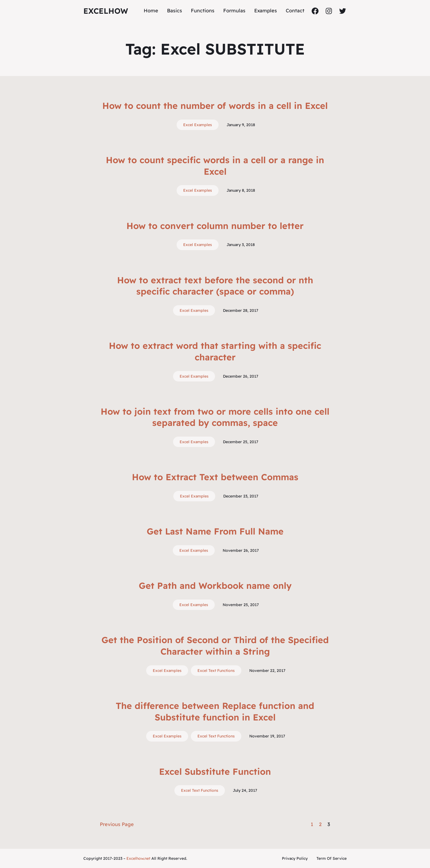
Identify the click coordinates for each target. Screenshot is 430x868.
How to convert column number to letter (215, 226)
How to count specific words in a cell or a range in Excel (215, 166)
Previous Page (117, 824)
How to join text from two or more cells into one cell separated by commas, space (215, 417)
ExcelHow (106, 11)
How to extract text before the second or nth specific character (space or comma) (215, 286)
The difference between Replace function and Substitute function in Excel (215, 711)
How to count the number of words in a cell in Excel (215, 106)
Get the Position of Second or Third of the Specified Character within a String (215, 646)
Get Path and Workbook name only (215, 586)
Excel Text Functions (216, 671)
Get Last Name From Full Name (215, 531)
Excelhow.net (138, 858)
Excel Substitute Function (215, 771)
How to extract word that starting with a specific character (215, 351)
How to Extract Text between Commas (215, 477)
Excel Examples (198, 125)
